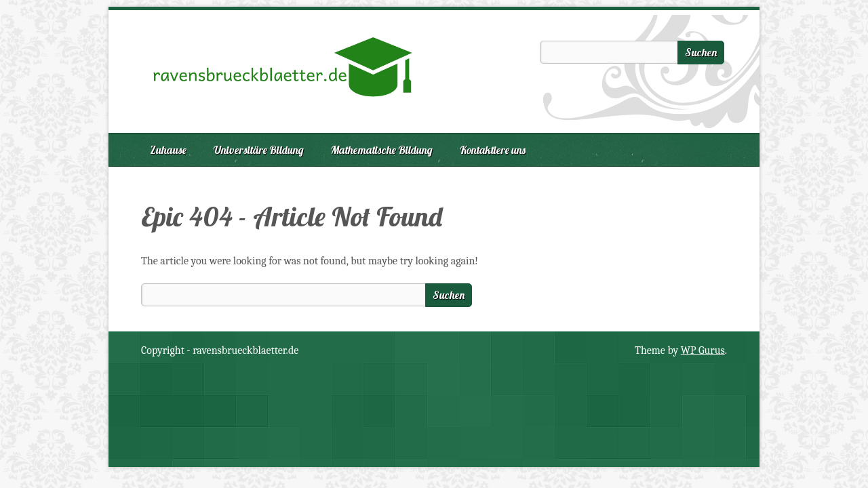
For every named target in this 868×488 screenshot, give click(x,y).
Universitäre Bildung (259, 150)
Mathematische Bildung (382, 150)
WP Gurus (703, 350)
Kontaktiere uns (493, 150)
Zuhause (168, 150)
